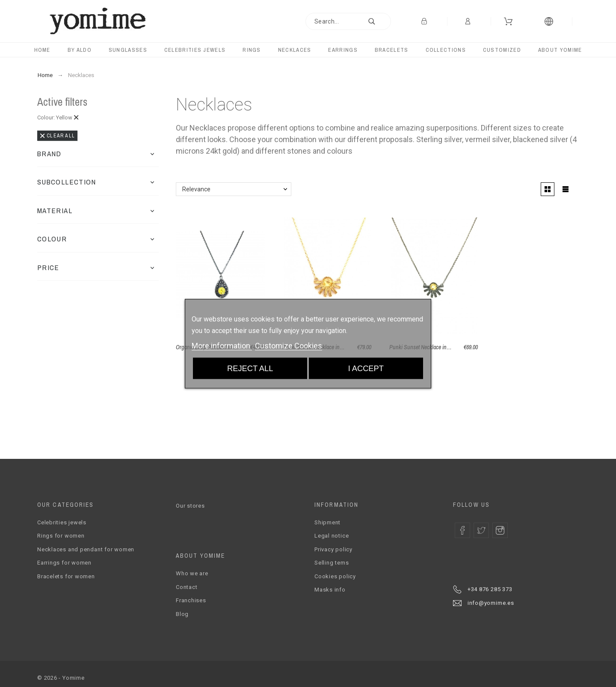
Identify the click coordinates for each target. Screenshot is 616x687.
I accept (366, 368)
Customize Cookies (289, 345)
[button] (152, 154)
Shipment (327, 522)
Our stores (190, 506)
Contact (187, 587)
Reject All (250, 368)
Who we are (192, 573)
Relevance (196, 189)
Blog (182, 614)
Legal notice (332, 536)
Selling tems (332, 563)
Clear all (57, 136)
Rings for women (61, 536)
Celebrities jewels (62, 522)
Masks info (330, 590)
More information (222, 345)
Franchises (191, 600)
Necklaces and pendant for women (86, 549)
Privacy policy (333, 549)
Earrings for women (64, 563)
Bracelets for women (66, 576)
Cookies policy (335, 576)
